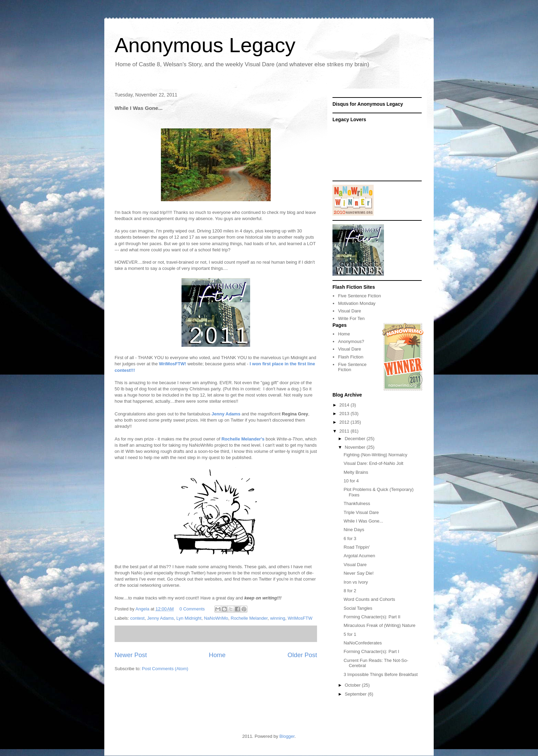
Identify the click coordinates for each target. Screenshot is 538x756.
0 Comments (192, 609)
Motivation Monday (357, 303)
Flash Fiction (351, 357)
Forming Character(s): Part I (371, 651)
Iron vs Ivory (356, 582)
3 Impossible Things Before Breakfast (381, 674)
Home (217, 655)
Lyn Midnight (189, 618)
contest (138, 618)
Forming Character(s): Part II (372, 617)
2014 (345, 405)
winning (278, 618)
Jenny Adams (161, 618)
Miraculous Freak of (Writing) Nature (379, 625)
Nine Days (354, 530)
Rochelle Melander (249, 618)
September (356, 694)
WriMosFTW (300, 618)
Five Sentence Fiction (359, 296)
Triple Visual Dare (361, 512)
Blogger (287, 736)
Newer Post (131, 655)
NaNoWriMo (216, 618)
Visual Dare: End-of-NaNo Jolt (373, 463)
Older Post (302, 655)
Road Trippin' (356, 547)
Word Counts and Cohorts (369, 599)
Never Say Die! (358, 573)
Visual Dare (349, 311)
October (353, 685)
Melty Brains (356, 472)
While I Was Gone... (363, 521)
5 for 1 (350, 634)
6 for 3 (350, 539)
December (356, 439)
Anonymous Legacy (205, 45)
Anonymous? (351, 341)
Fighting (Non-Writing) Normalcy (375, 455)
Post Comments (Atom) (165, 669)
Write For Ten (351, 318)
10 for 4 (351, 481)
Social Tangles (358, 608)
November (356, 447)
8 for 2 (350, 591)
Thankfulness (357, 503)
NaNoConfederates (362, 643)
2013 (345, 414)
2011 (345, 431)
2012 (345, 422)
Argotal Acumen (359, 556)
